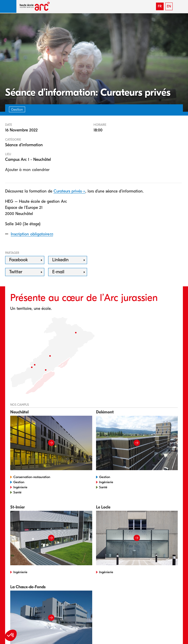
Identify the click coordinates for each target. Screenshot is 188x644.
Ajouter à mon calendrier (27, 170)
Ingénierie (20, 487)
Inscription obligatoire (30, 234)
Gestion (19, 482)
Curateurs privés (68, 191)
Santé (17, 492)
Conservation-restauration (32, 477)
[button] (8, 6)
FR (160, 6)
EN (169, 6)
